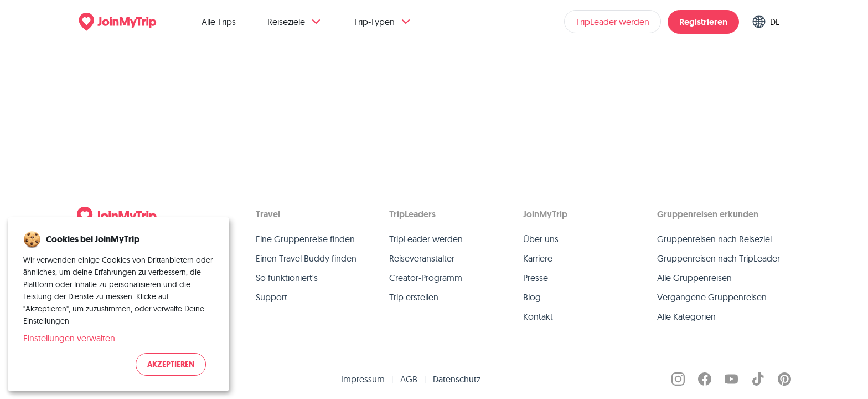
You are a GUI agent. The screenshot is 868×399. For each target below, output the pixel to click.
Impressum (363, 379)
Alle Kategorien (686, 316)
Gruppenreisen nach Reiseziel (714, 239)
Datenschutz (457, 379)
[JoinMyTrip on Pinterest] (784, 379)
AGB (409, 379)
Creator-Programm (426, 278)
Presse (536, 278)
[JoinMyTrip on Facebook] (705, 379)
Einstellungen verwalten (69, 338)
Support (272, 297)
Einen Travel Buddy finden (306, 258)
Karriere (538, 258)
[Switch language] (768, 22)
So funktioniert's (287, 278)
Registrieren (703, 22)
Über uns (541, 239)
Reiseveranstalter (422, 258)
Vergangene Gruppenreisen (712, 297)
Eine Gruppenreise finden (305, 239)
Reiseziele (295, 22)
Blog (532, 297)
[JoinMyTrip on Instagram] (678, 379)
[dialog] (118, 304)
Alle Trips (219, 22)
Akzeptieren (171, 364)
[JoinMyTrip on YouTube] (731, 379)
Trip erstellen (414, 297)
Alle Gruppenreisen (694, 278)
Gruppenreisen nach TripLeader (719, 258)
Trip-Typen (383, 22)
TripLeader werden (613, 22)
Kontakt (538, 316)
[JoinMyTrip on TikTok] (758, 379)
